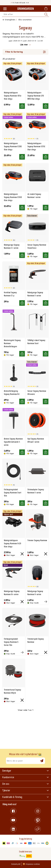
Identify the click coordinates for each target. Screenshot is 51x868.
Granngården (10, 20)
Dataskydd (16, 864)
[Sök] (46, 14)
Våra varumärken (25, 20)
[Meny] (5, 9)
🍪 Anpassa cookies (31, 864)
